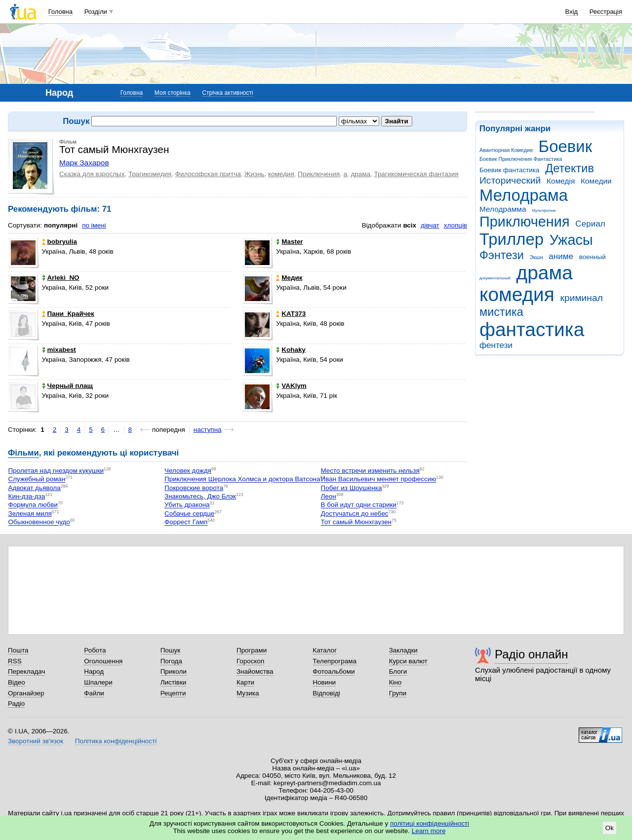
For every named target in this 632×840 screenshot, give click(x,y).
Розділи (96, 12)
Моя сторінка (173, 93)
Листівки (174, 682)
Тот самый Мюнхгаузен (356, 522)
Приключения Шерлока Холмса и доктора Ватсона (242, 479)
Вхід (572, 12)
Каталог (325, 650)
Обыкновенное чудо (39, 522)
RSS (15, 661)
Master (289, 242)
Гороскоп (250, 661)
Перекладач (26, 671)
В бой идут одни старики (359, 505)
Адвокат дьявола (35, 488)
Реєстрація (606, 12)
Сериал (590, 224)
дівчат (430, 225)
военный (592, 257)
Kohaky (291, 350)
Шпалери (98, 682)
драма (545, 273)
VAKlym (291, 386)
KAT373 (291, 314)
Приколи (174, 671)
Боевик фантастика (509, 170)
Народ (94, 671)
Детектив (570, 168)
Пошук (171, 650)
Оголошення (103, 661)
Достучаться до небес (355, 514)
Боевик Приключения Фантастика (521, 159)
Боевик (566, 146)
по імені (94, 225)
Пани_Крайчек (68, 314)
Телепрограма (335, 661)
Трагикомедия (150, 174)
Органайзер (26, 693)
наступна (208, 430)
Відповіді (326, 693)
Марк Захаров (84, 163)
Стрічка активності (227, 93)
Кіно (395, 682)
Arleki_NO (61, 278)
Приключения (525, 222)
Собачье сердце (189, 514)
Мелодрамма (503, 209)
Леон (329, 496)
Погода (171, 661)
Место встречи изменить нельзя (370, 471)
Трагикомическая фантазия (416, 174)
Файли (94, 693)
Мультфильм (544, 210)
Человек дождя (188, 471)
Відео (17, 682)
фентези (496, 345)
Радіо (16, 704)
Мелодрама (524, 195)
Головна (60, 12)
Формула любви (33, 505)
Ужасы (571, 240)
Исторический (510, 180)
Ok (610, 828)
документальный (495, 278)
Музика (248, 693)
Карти (245, 682)
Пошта (18, 650)
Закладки (403, 650)
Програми (252, 650)
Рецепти (173, 693)
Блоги (398, 671)
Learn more (429, 831)
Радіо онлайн (532, 654)
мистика (501, 312)
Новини (324, 682)
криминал (582, 298)
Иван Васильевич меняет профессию (379, 479)
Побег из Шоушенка (352, 488)
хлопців (455, 225)
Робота (95, 650)
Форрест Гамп (186, 522)
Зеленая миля (30, 514)
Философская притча (208, 174)
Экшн (536, 257)
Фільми (23, 453)
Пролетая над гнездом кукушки (56, 471)
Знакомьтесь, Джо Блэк (200, 496)
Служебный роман (37, 479)
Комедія (561, 181)
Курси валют (408, 661)
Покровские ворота (194, 488)
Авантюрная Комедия (506, 150)
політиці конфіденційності (430, 823)
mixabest (59, 350)
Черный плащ (67, 386)
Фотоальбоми (334, 671)
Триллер (512, 239)
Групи (398, 693)
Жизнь (255, 174)
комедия (517, 294)
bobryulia (59, 242)
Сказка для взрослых (92, 174)
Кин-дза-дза (27, 496)
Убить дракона (187, 505)
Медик (289, 278)
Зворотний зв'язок (36, 741)
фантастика (532, 329)
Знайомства (255, 671)
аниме (561, 256)
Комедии (596, 181)
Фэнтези (502, 255)
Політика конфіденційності (116, 741)
